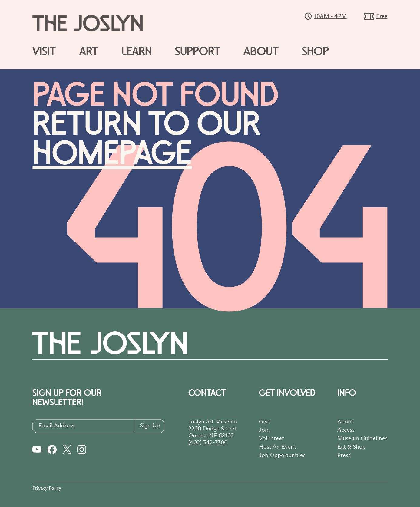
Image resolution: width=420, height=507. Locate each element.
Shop (315, 52)
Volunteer (271, 438)
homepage (112, 154)
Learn (137, 52)
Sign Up (150, 425)
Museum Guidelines (362, 438)
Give (265, 421)
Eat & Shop (352, 446)
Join (264, 430)
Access (346, 430)
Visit (44, 52)
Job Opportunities (282, 455)
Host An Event (278, 446)
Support (198, 52)
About (261, 52)
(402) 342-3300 (208, 442)
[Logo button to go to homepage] (93, 23)
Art (89, 52)
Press (344, 455)
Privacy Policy (47, 488)
